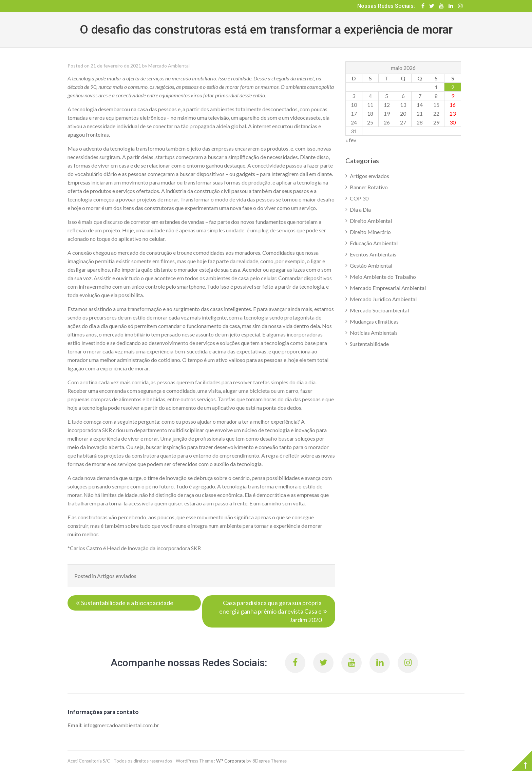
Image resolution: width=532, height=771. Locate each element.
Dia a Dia (360, 209)
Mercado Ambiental (169, 66)
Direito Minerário (370, 232)
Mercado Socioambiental (379, 310)
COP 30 (359, 198)
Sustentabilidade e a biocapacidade (127, 603)
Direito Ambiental (371, 221)
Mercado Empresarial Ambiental (388, 288)
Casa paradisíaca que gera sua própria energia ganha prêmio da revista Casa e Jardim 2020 (270, 611)
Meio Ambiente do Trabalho (383, 277)
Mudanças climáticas (374, 321)
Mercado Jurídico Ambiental (383, 299)
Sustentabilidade (369, 344)
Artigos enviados (117, 576)
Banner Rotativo (369, 187)
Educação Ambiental (374, 243)
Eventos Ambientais (373, 254)
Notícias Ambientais (374, 333)
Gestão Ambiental (371, 265)
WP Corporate (231, 761)
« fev (351, 140)
